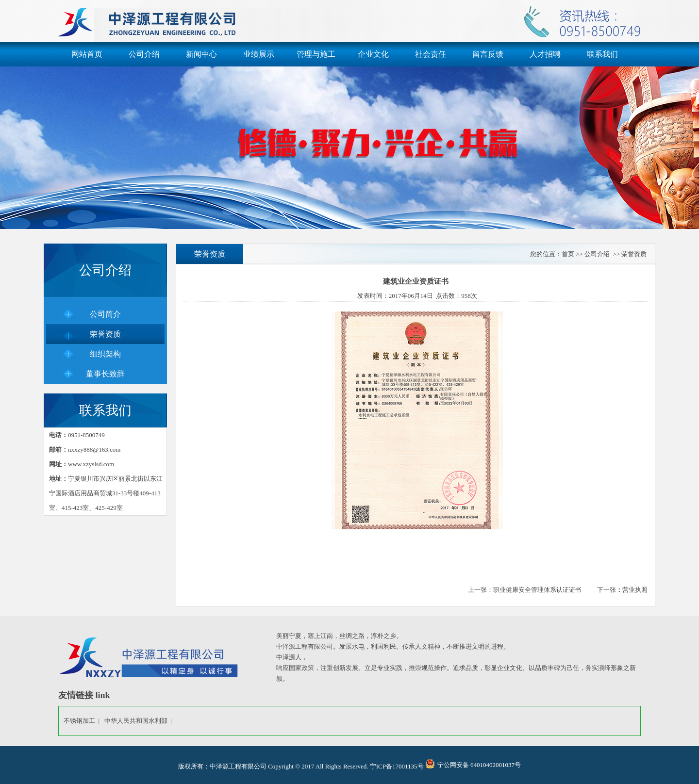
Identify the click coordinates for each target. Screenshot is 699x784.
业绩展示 (259, 54)
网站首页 (87, 54)
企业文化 (373, 54)
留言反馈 (488, 54)
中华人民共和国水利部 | (140, 721)
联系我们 (602, 54)
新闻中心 (201, 54)
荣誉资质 (105, 334)
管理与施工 (316, 54)
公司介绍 (144, 54)
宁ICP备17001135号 (397, 766)
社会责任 (431, 54)
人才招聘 (545, 54)
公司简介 (105, 314)
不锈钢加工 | (83, 721)
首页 (568, 254)
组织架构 (105, 354)
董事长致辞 (105, 374)
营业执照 (635, 590)
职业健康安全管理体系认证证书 (537, 590)
